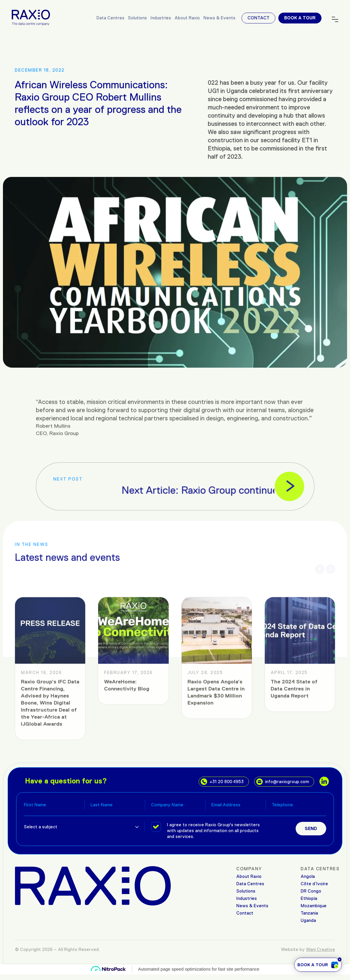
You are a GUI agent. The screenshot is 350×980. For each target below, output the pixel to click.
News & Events (219, 18)
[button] (320, 562)
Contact (258, 18)
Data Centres (110, 18)
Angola (308, 876)
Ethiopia (309, 898)
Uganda (308, 920)
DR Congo (311, 891)
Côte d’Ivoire (314, 884)
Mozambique (314, 906)
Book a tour (300, 18)
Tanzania (309, 913)
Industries (161, 18)
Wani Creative (320, 949)
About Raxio (187, 18)
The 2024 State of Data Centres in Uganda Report (294, 790)
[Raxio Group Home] (31, 17)
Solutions (137, 18)
